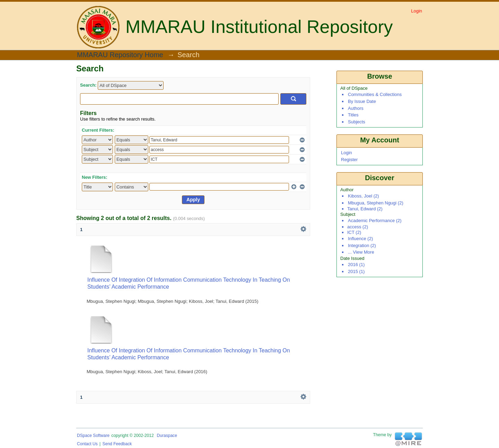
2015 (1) (356, 271)
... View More (361, 252)
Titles (353, 115)
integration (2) (362, 245)
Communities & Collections (375, 94)
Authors (356, 108)
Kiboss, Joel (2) (364, 196)
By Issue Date (362, 101)
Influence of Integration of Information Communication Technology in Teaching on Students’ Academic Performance (189, 283)
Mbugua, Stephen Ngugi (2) (376, 203)
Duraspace (167, 436)
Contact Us (87, 444)
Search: (88, 85)
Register (349, 160)
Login (417, 11)
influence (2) (360, 239)
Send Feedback (117, 444)
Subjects (357, 122)
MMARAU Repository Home (120, 55)
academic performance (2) (375, 221)
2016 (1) (356, 265)
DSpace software (93, 436)
